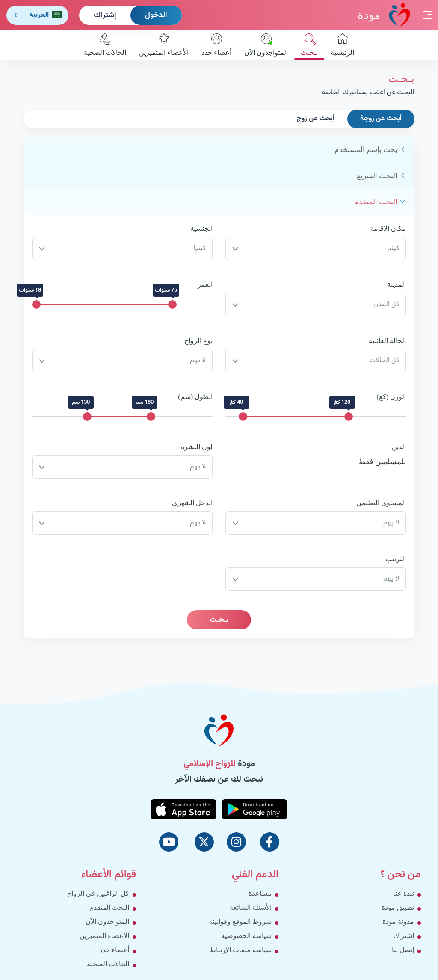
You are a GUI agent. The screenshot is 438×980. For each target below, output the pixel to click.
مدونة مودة (398, 922)
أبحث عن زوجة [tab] (381, 119)
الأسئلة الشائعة (251, 907)
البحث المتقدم (376, 202)
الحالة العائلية (387, 341)
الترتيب (396, 559)
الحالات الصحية (105, 45)
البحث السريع (377, 176)
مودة (384, 15)
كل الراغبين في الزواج (98, 893)
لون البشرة (197, 447)
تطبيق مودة (398, 907)
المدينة (397, 284)
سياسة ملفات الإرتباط (241, 950)
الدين (399, 447)
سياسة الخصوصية (246, 936)
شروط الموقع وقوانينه (240, 922)
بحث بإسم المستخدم (366, 150)
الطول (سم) (195, 397)
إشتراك (105, 15)
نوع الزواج (198, 341)
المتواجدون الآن (266, 45)
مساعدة (260, 893)
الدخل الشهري (192, 503)
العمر (205, 284)
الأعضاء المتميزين (164, 45)
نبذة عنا (404, 893)
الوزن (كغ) (391, 397)
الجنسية (201, 228)
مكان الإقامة (388, 228)
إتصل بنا (403, 950)
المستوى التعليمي (381, 503)
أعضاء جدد (216, 45)
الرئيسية (342, 45)
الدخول (156, 15)
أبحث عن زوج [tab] (316, 119)
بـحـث (309, 45)
